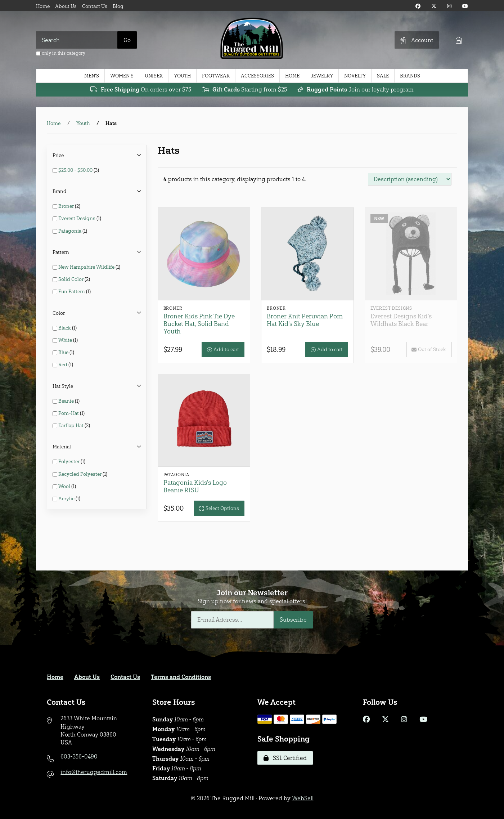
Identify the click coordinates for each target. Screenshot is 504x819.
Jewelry (322, 76)
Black (65, 328)
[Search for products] (77, 40)
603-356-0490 (79, 757)
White (66, 340)
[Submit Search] (127, 40)
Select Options (219, 508)
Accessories (257, 76)
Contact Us (95, 6)
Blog (118, 6)
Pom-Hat (69, 413)
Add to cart (223, 350)
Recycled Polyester (80, 474)
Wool (65, 486)
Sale (383, 76)
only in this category (61, 53)
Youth (182, 76)
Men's (92, 76)
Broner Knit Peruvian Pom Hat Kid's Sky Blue (305, 320)
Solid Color (71, 279)
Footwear (216, 76)
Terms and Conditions (181, 677)
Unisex (154, 76)
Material (97, 447)
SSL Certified (285, 758)
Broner (67, 206)
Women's (122, 76)
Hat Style (97, 386)
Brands (410, 76)
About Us (66, 6)
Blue (64, 352)
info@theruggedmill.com (94, 772)
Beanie (67, 401)
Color (97, 313)
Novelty (355, 76)
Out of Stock (429, 350)
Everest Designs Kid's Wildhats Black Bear (401, 320)
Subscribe (293, 620)
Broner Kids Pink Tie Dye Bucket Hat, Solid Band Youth (199, 324)
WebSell (303, 798)
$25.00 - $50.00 (76, 170)
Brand (97, 191)
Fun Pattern (72, 292)
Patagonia (70, 231)
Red (63, 365)
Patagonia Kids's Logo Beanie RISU (195, 486)
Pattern (97, 252)
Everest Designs (77, 218)
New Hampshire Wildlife (87, 267)
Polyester (69, 462)
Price (97, 155)
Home (43, 6)
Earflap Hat (71, 426)
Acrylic (67, 499)
